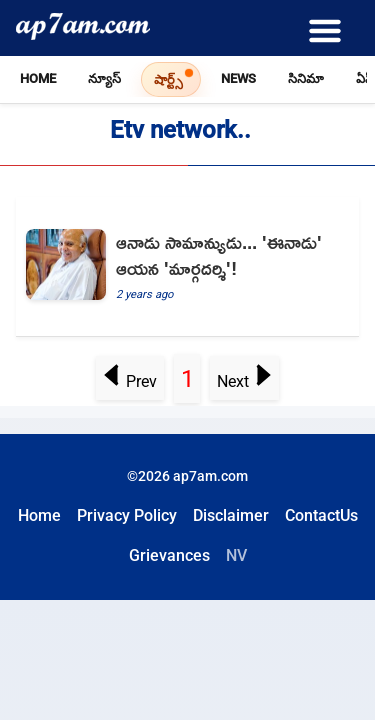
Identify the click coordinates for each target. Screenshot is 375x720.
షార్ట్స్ (168, 79)
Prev (129, 381)
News (238, 78)
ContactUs (321, 515)
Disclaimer (231, 515)
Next (245, 381)
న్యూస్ (104, 78)
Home (38, 78)
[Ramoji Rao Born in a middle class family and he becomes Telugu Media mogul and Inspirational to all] (187, 267)
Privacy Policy (127, 515)
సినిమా (306, 78)
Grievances (169, 555)
